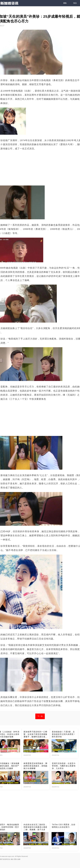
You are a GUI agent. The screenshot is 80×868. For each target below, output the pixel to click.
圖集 (65, 3)
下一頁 (40, 716)
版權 (19, 859)
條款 (12, 859)
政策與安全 (7, 859)
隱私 (16, 859)
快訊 (75, 3)
